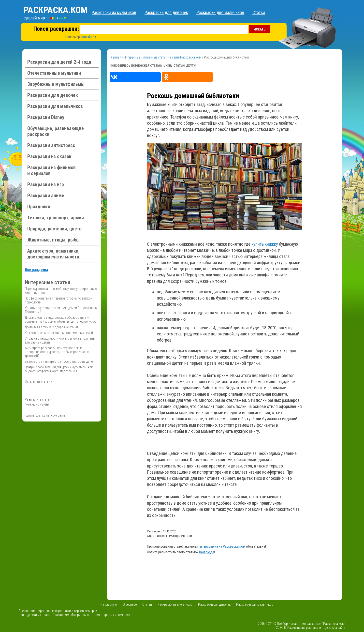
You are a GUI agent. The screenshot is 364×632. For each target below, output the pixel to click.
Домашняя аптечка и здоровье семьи (51, 327)
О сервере (130, 604)
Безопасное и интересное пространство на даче (59, 361)
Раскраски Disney (46, 117)
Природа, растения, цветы (55, 229)
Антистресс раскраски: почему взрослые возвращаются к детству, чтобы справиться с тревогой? (57, 352)
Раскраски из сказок (49, 156)
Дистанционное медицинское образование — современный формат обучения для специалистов (61, 319)
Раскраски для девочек (166, 12)
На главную (109, 604)
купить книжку (265, 244)
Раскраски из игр (46, 184)
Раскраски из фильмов (51, 170)
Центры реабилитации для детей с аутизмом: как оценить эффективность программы (59, 369)
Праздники (39, 207)
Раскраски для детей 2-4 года (59, 62)
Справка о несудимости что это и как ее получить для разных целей (60, 340)
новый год (89, 37)
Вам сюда (207, 552)
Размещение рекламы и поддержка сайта (316, 628)
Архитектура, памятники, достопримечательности (53, 254)
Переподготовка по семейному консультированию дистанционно (61, 291)
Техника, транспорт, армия (56, 218)
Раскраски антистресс (51, 145)
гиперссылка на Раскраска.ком (222, 546)
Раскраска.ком (56, 10)
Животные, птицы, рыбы (53, 240)
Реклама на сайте (37, 405)
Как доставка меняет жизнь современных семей (59, 333)
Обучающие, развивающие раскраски (56, 131)
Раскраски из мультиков (114, 12)
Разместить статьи (38, 399)
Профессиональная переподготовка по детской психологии (59, 300)
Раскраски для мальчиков (220, 12)
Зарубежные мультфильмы (56, 84)
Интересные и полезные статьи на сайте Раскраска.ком (163, 57)
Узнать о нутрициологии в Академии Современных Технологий (61, 310)
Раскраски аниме (46, 196)
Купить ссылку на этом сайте (45, 415)
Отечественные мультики (54, 73)
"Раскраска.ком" (334, 624)
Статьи (259, 12)
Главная (115, 57)
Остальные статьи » (39, 381)
